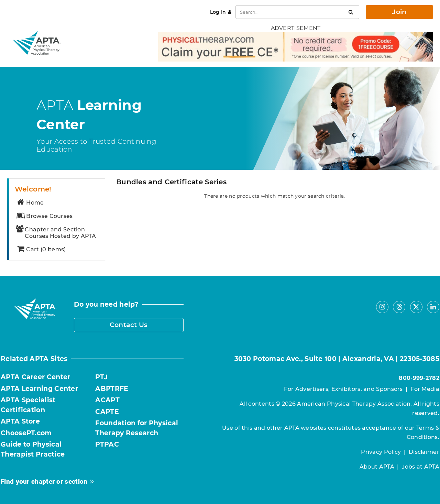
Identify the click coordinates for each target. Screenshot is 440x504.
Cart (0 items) (41, 249)
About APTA (377, 467)
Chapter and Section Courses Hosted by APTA (56, 233)
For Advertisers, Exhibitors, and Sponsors (343, 389)
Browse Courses (44, 216)
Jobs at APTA (421, 467)
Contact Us (129, 325)
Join (399, 12)
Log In (218, 12)
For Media (425, 389)
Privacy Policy (381, 452)
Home (30, 203)
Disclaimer (424, 452)
